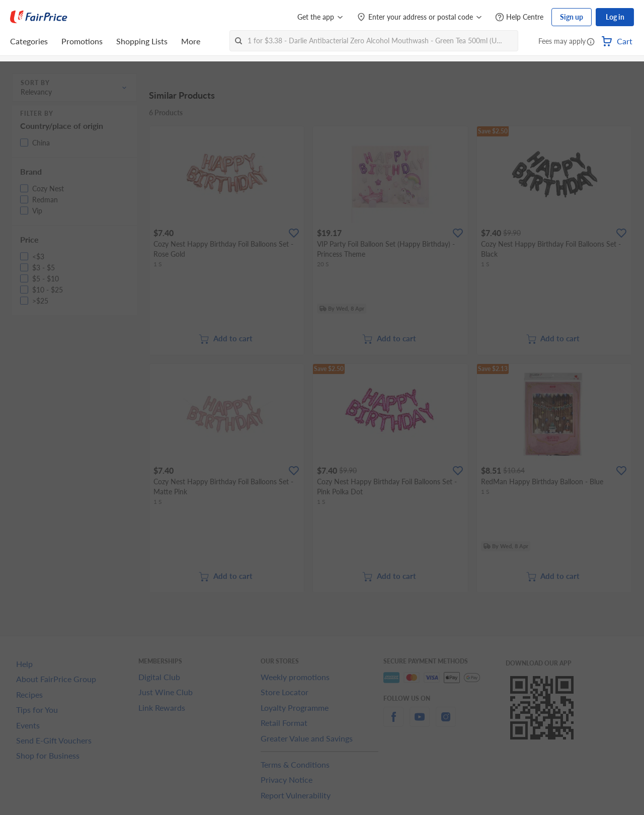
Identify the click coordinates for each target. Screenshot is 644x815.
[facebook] (393, 723)
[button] (591, 42)
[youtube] (420, 723)
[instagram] (446, 723)
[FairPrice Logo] (39, 17)
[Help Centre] (519, 17)
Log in (615, 17)
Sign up (572, 17)
